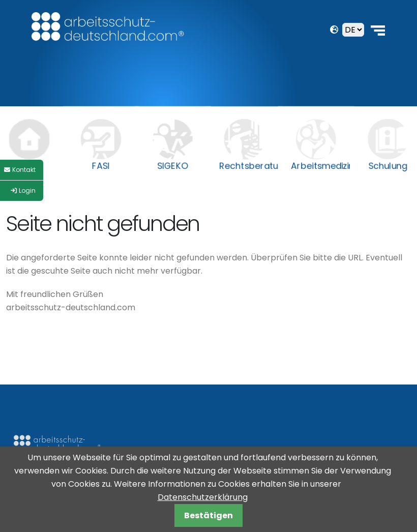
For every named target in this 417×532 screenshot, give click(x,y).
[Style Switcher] (22, 170)
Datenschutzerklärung (203, 497)
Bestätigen (208, 515)
